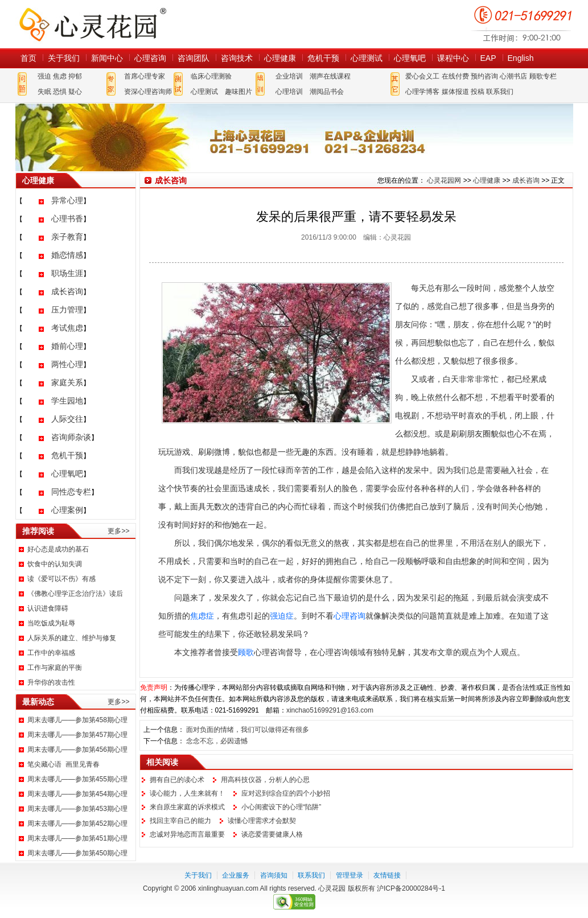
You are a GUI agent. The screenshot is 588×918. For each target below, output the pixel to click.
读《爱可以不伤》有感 (61, 579)
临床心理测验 (211, 76)
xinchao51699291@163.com (330, 710)
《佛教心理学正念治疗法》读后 (75, 594)
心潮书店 (513, 76)
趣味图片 (239, 92)
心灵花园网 (92, 24)
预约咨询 (484, 76)
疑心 (75, 92)
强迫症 (282, 616)
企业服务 (236, 875)
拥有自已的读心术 (177, 780)
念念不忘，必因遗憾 (217, 741)
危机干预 (323, 58)
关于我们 (64, 58)
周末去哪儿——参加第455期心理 (77, 779)
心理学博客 (422, 92)
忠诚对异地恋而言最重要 (187, 834)
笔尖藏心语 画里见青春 (63, 764)
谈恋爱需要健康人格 (272, 834)
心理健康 (280, 58)
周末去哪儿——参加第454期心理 (77, 794)
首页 (28, 58)
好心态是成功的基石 (58, 549)
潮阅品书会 (327, 92)
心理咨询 (150, 58)
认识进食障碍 (48, 608)
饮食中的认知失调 (55, 564)
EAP (488, 58)
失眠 (44, 92)
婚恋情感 (67, 255)
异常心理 (67, 200)
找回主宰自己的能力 (180, 821)
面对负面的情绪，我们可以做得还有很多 (248, 730)
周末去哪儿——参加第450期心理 (77, 853)
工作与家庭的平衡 (55, 668)
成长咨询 (67, 291)
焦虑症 (202, 616)
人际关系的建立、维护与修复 (72, 638)
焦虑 (60, 76)
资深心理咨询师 (148, 92)
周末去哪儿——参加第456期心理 (77, 750)
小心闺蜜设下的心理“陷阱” (281, 807)
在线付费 (455, 76)
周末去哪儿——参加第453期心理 (77, 809)
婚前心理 (67, 346)
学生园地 (67, 401)
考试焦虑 (67, 328)
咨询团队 (194, 58)
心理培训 (289, 92)
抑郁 (75, 76)
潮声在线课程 (330, 76)
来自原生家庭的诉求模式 (187, 807)
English (521, 58)
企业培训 (289, 76)
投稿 (478, 92)
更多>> (118, 531)
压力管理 (67, 310)
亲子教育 (67, 237)
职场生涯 (67, 273)
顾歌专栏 (543, 76)
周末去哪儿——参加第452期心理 (77, 824)
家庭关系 (67, 382)
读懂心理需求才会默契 (262, 821)
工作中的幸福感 (51, 653)
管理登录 (349, 875)
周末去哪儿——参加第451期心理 (77, 838)
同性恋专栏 (71, 492)
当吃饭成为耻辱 (51, 623)
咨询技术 (237, 58)
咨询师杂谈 (71, 437)
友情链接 (387, 875)
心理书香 (67, 219)
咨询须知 (274, 875)
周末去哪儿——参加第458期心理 (77, 720)
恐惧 (60, 92)
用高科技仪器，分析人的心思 (265, 780)
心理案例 (67, 510)
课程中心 (453, 58)
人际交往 (67, 419)
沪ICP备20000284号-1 (411, 888)
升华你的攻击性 (51, 682)
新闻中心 (107, 58)
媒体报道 (455, 92)
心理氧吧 (410, 58)
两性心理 (67, 364)
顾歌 (246, 652)
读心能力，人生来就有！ (187, 793)
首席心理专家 (145, 76)
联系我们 (500, 92)
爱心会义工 (422, 76)
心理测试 (367, 58)
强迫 (44, 76)
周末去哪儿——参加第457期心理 (77, 735)
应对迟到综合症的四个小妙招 (286, 793)
